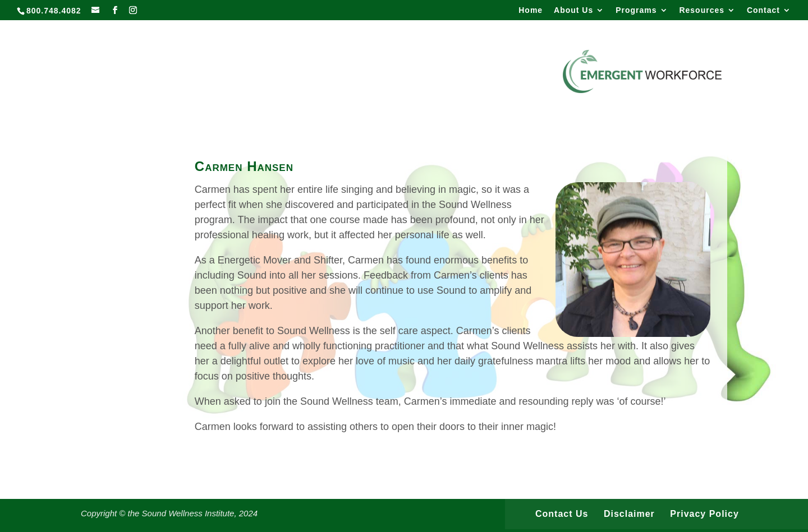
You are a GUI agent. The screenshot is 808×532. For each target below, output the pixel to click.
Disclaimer (629, 514)
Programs (636, 10)
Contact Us (562, 514)
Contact (763, 10)
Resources (702, 10)
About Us (573, 10)
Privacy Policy (704, 514)
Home (531, 10)
